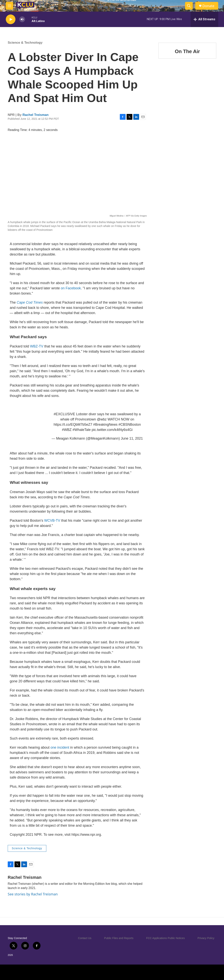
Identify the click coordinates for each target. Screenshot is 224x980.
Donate (208, 6)
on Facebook (71, 288)
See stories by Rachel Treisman (33, 894)
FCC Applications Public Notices (166, 938)
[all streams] (204, 19)
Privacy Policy (206, 938)
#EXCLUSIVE (64, 414)
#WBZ (67, 430)
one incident (60, 747)
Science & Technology (25, 43)
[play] (11, 19)
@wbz (102, 419)
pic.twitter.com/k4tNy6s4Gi (112, 430)
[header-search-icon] (189, 6)
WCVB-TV (52, 521)
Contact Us (85, 938)
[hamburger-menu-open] (9, 6)
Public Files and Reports (119, 938)
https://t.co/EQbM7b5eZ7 (73, 425)
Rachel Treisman (36, 115)
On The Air (187, 51)
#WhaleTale (82, 430)
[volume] (22, 19)
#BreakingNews (105, 425)
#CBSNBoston (130, 425)
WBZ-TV (37, 346)
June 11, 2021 (132, 438)
